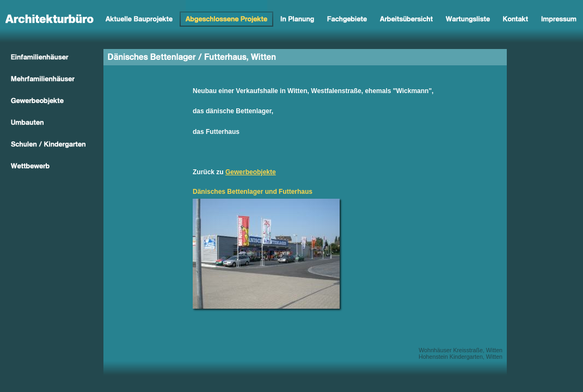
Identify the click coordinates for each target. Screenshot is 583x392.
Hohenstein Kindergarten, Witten (461, 357)
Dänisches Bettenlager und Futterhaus (253, 192)
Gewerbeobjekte (251, 172)
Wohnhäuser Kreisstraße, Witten (461, 350)
